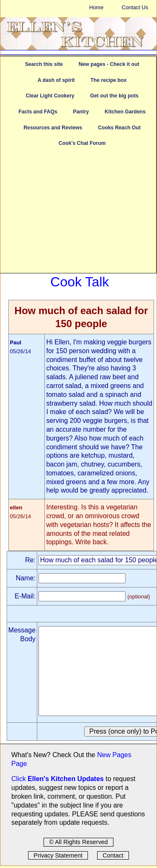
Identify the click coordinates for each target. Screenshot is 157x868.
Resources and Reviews (53, 128)
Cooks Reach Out (119, 128)
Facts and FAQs (38, 112)
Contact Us (135, 7)
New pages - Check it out (109, 64)
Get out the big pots (114, 96)
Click (19, 779)
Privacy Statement (58, 855)
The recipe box (108, 80)
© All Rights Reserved (78, 842)
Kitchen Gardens (125, 112)
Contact (113, 855)
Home (96, 7)
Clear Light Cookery (50, 96)
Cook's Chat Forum (82, 143)
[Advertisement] (78, 214)
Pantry (81, 112)
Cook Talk (80, 282)
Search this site (44, 64)
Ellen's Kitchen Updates (66, 779)
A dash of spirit (56, 80)
